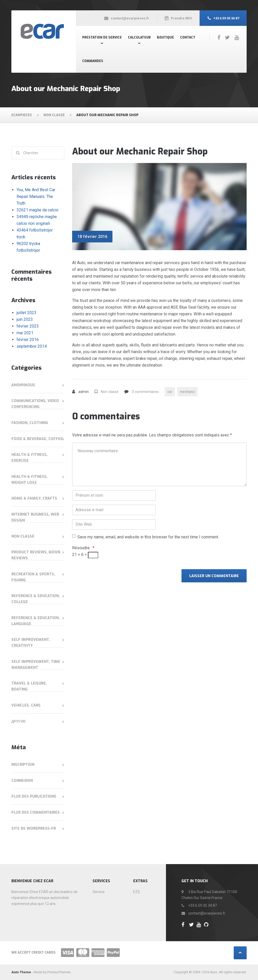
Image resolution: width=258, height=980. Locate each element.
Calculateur (139, 38)
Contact (188, 38)
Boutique (165, 38)
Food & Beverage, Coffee (37, 439)
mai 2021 (25, 333)
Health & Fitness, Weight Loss (29, 480)
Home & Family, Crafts (34, 498)
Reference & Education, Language (36, 621)
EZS (136, 892)
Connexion (22, 781)
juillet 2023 (26, 313)
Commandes (93, 61)
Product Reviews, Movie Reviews (36, 555)
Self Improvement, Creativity (31, 643)
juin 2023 (25, 319)
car (170, 392)
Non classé (110, 392)
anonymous (23, 385)
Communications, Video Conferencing (35, 404)
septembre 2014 (32, 346)
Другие (18, 721)
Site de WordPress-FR (34, 829)
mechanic (188, 392)
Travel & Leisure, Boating (29, 686)
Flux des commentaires (36, 812)
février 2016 (28, 340)
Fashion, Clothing (30, 423)
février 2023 (28, 326)
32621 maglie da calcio (37, 210)
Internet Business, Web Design (35, 517)
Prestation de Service (102, 38)
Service (99, 892)
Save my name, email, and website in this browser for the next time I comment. (148, 537)
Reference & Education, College (36, 599)
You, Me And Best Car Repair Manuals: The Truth (36, 196)
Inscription (23, 765)
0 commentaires (145, 392)
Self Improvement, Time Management (36, 665)
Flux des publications (34, 796)
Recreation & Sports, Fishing (33, 577)
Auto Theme (21, 972)
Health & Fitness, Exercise (29, 458)
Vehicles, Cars (26, 705)
